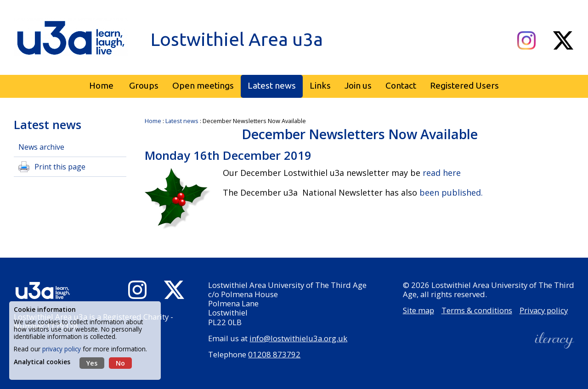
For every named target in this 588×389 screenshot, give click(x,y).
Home (153, 121)
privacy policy (62, 349)
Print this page (60, 167)
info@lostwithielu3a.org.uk (298, 338)
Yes (92, 363)
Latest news (182, 121)
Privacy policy (544, 310)
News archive (41, 147)
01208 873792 (274, 354)
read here (441, 173)
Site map (418, 310)
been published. (450, 192)
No (120, 363)
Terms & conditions (477, 310)
